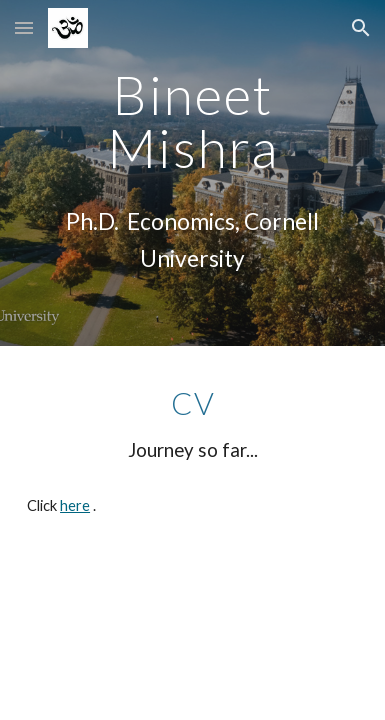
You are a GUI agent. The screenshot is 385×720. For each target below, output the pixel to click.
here (75, 505)
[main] (192, 121)
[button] (24, 27)
